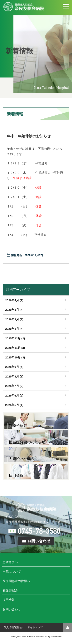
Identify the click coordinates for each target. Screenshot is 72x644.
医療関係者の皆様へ (16, 581)
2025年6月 (14, 395)
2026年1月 (14, 329)
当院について (12, 572)
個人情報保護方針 (14, 627)
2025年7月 (14, 386)
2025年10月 (15, 357)
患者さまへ (10, 562)
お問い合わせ (12, 609)
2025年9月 (14, 367)
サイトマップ (35, 627)
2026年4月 (14, 300)
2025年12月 (15, 338)
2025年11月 (15, 348)
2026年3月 (14, 310)
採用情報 (9, 600)
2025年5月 (14, 405)
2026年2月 (14, 319)
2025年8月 (14, 376)
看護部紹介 (10, 590)
